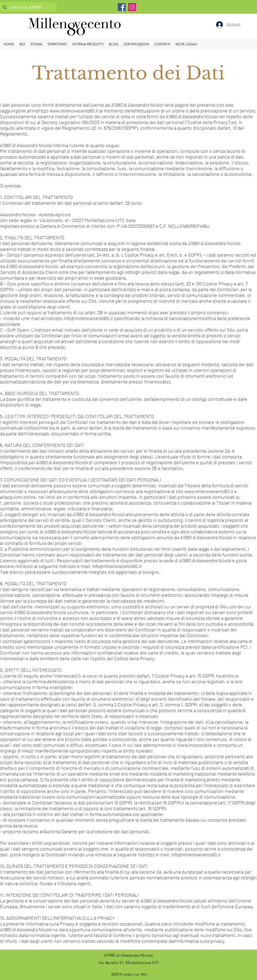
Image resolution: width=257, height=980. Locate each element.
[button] (186, 44)
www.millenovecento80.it (74, 111)
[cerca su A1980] (28, 7)
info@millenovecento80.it (88, 318)
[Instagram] (132, 7)
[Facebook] (122, 7)
